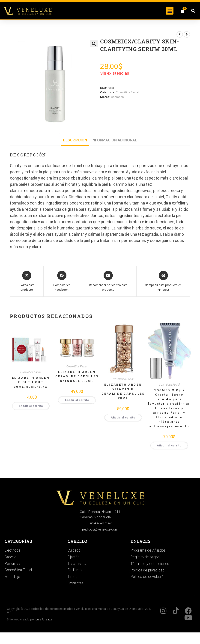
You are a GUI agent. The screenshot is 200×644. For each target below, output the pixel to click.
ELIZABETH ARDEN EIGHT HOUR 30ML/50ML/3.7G (31, 382)
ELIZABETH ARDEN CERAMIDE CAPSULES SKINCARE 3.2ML (77, 376)
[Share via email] (108, 281)
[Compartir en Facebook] (62, 281)
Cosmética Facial (127, 92)
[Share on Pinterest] (163, 281)
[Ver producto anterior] (180, 34)
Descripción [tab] (75, 140)
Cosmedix (118, 97)
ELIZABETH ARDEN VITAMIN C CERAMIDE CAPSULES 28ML (123, 391)
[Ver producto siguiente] (187, 34)
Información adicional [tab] (114, 140)
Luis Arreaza (44, 620)
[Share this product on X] (27, 281)
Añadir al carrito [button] (31, 406)
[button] (170, 11)
